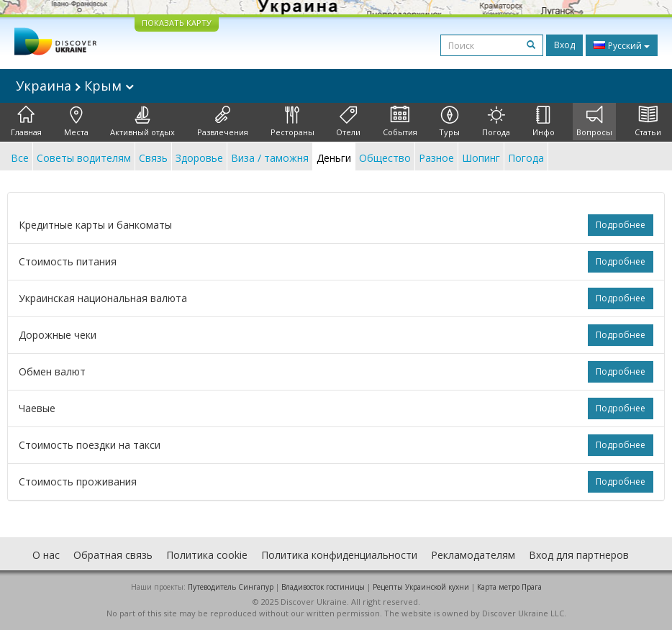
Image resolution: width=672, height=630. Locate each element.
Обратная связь (113, 555)
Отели (348, 122)
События (400, 122)
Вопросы (594, 122)
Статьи (648, 122)
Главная (26, 122)
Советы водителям (84, 158)
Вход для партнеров (579, 555)
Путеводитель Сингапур (231, 587)
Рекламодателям (473, 555)
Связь (153, 158)
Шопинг (481, 158)
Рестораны (292, 122)
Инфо (544, 122)
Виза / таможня (270, 158)
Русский (622, 45)
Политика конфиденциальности (339, 555)
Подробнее (621, 225)
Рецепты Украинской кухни (421, 587)
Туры (449, 122)
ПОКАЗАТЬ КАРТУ (177, 23)
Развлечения (223, 122)
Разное (436, 158)
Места (76, 122)
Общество (385, 158)
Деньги (334, 158)
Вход (564, 45)
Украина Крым (75, 86)
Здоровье (199, 158)
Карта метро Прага (509, 587)
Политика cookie (207, 555)
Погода (496, 122)
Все (20, 158)
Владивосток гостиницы (323, 587)
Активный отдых (142, 122)
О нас (46, 555)
